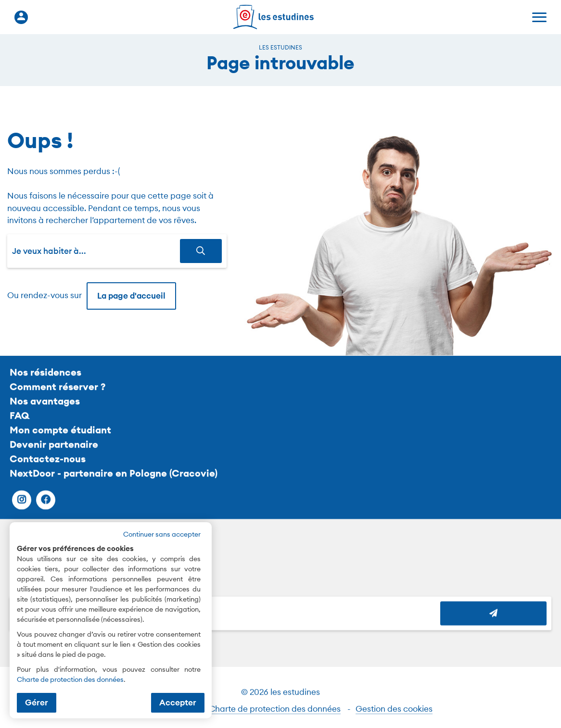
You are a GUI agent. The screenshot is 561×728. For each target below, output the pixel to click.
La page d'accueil (131, 296)
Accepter (178, 703)
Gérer (37, 703)
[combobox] (96, 251)
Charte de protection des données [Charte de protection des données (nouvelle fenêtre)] (70, 679)
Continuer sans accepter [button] (162, 534)
